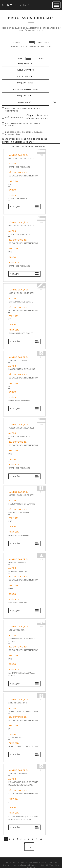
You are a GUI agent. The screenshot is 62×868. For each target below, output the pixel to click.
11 (24, 843)
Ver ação (15, 207)
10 (41, 839)
